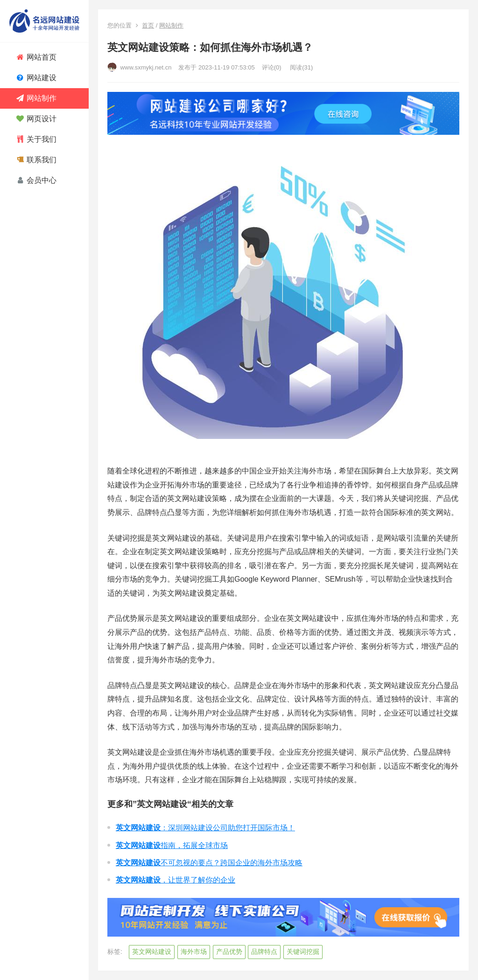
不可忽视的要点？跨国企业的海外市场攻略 (209, 863)
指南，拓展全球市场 (172, 845)
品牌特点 (264, 952)
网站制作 (171, 25)
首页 (148, 25)
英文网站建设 (152, 952)
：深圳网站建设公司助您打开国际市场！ (205, 828)
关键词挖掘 (303, 952)
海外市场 (194, 952)
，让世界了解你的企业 (176, 880)
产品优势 (229, 952)
